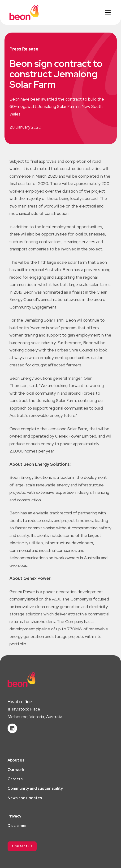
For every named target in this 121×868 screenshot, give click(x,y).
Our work (16, 770)
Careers (15, 779)
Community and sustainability (35, 788)
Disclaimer (17, 826)
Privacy (14, 816)
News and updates (25, 798)
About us (16, 760)
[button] (22, 846)
